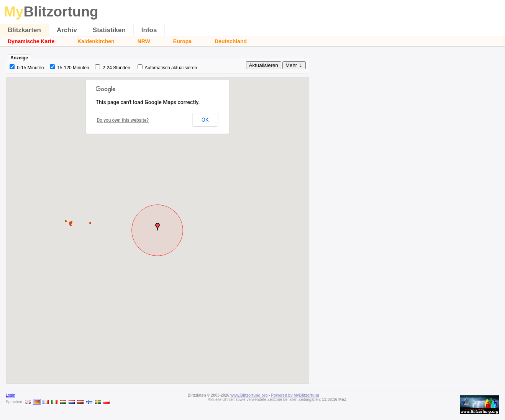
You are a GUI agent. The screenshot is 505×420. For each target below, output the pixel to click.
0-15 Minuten (30, 68)
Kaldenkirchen (96, 41)
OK (205, 120)
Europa (182, 41)
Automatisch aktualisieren (171, 68)
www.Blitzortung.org (249, 395)
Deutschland (231, 41)
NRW (144, 41)
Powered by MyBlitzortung (295, 395)
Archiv (67, 30)
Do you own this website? (123, 120)
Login (10, 395)
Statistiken (109, 30)
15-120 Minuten (73, 68)
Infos (149, 30)
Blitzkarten (24, 30)
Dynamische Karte (31, 41)
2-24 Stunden (116, 68)
